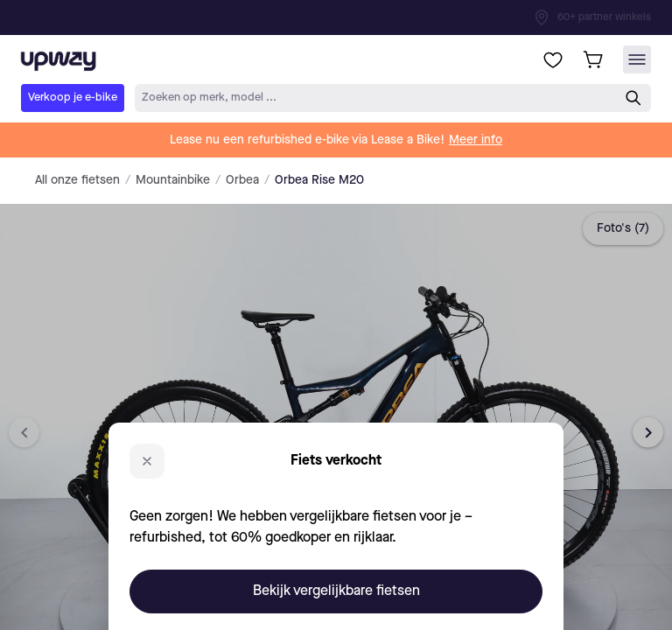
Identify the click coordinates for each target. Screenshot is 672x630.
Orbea (242, 180)
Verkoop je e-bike (73, 98)
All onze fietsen (77, 180)
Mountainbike (173, 180)
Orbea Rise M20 (319, 180)
